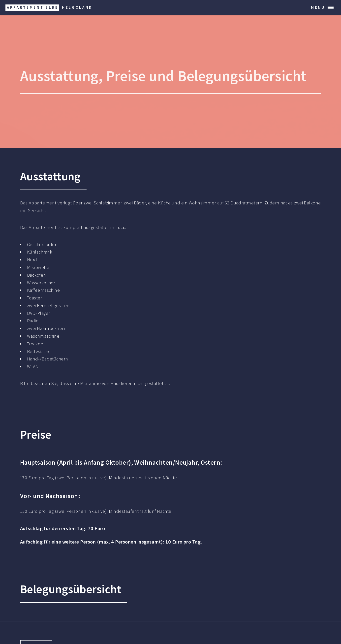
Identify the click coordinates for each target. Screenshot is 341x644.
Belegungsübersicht (242, 76)
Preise (126, 76)
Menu (318, 7)
